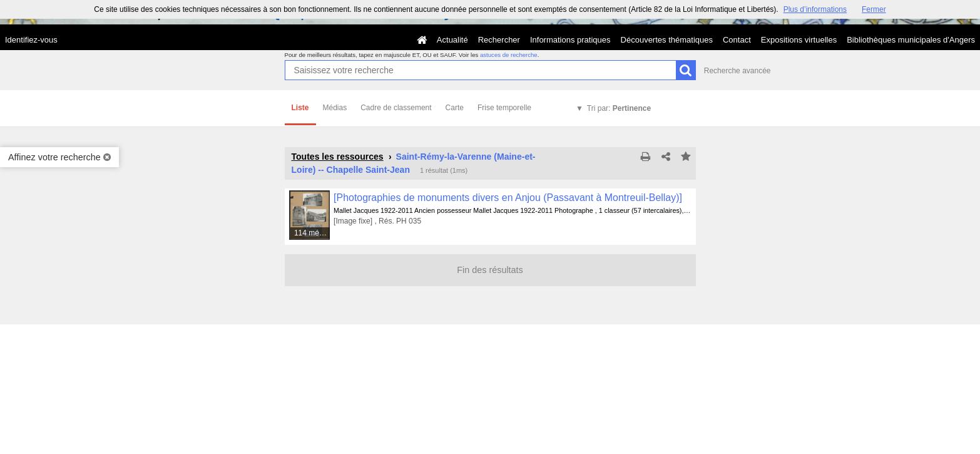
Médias (335, 108)
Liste (300, 108)
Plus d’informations (815, 9)
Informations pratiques (570, 40)
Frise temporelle (504, 108)
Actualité (452, 40)
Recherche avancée (738, 71)
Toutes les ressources (338, 157)
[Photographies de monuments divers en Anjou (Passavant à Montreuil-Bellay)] (508, 198)
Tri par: (619, 108)
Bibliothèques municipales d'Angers (911, 40)
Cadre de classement (396, 108)
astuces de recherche (509, 55)
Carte (455, 108)
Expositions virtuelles (799, 40)
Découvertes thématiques (667, 40)
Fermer (874, 9)
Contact (737, 40)
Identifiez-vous (31, 40)
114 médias (312, 233)
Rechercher (499, 40)
